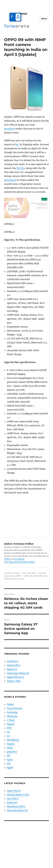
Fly (9, 763)
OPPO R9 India (40, 576)
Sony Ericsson (15, 708)
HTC (9, 728)
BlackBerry (13, 740)
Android (42, 573)
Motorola (12, 716)
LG (8, 732)
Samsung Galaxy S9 (18, 673)
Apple (10, 767)
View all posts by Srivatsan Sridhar (20, 562)
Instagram (20, 559)
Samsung (12, 712)
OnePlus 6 (13, 661)
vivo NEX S (13, 799)
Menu (44, 19)
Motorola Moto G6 (17, 810)
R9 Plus (21, 168)
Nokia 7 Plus (14, 681)
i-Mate (11, 720)
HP (9, 756)
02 (8, 736)
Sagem (11, 744)
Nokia (10, 704)
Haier (10, 748)
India (7, 576)
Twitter (7, 559)
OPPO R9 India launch (14, 579)
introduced (10, 180)
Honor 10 (12, 669)
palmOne (12, 752)
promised (9, 129)
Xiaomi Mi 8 (14, 665)
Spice (10, 760)
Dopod (11, 724)
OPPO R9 (28, 576)
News (12, 576)
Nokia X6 (12, 803)
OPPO (19, 576)
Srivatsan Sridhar (12, 573)
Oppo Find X (14, 791)
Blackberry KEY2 (16, 807)
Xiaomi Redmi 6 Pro (18, 795)
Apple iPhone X (15, 677)
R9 (17, 144)
